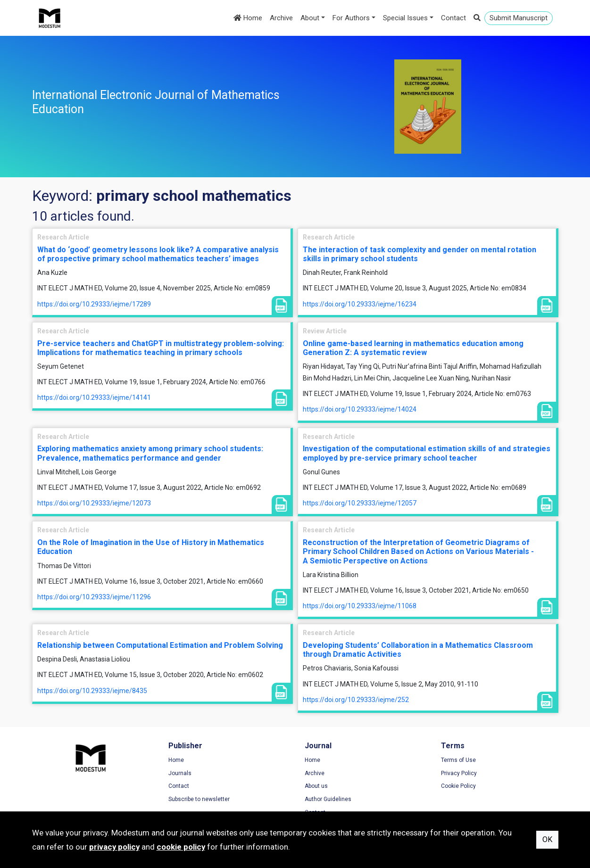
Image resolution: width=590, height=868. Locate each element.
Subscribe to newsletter (199, 799)
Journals (180, 773)
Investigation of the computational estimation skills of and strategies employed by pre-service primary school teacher (427, 453)
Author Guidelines (328, 799)
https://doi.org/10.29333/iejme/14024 (360, 409)
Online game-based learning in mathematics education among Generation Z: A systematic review (413, 348)
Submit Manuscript (519, 18)
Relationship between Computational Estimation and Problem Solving (160, 645)
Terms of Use (458, 760)
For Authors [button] (351, 18)
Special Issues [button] (405, 18)
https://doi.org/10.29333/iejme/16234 (360, 304)
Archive (281, 18)
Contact (453, 18)
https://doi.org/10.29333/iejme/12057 (360, 503)
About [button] (310, 18)
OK (547, 839)
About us (316, 786)
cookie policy (181, 847)
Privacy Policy (459, 773)
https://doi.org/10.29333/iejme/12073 (94, 503)
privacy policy (114, 847)
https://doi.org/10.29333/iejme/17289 (94, 304)
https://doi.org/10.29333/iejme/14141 (94, 397)
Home (248, 18)
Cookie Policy (458, 786)
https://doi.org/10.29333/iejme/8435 (92, 691)
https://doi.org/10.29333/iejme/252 (356, 700)
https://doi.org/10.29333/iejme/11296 (94, 597)
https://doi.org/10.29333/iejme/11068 (360, 606)
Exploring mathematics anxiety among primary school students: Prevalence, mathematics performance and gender (150, 453)
